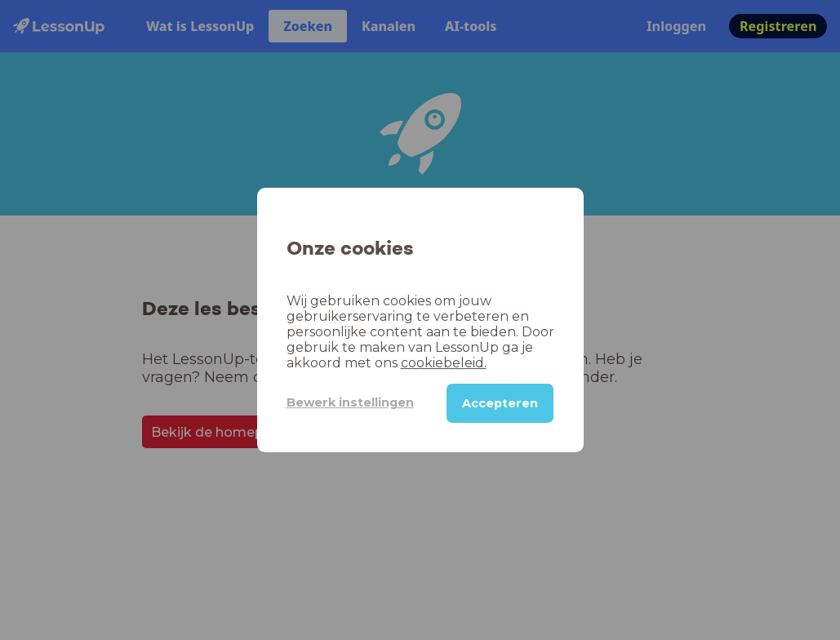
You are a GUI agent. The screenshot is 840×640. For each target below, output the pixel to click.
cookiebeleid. (444, 363)
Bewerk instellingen (350, 402)
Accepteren (500, 403)
